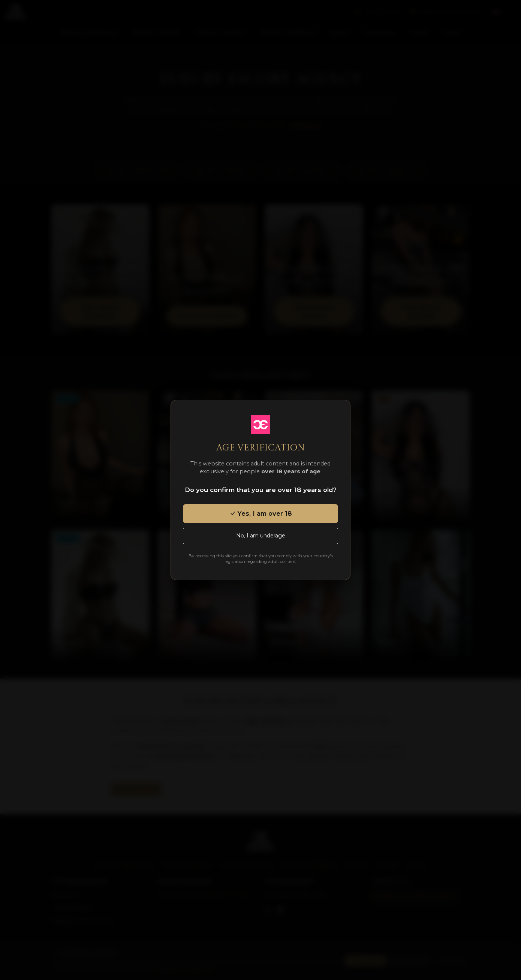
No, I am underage (261, 536)
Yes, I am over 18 (261, 513)
